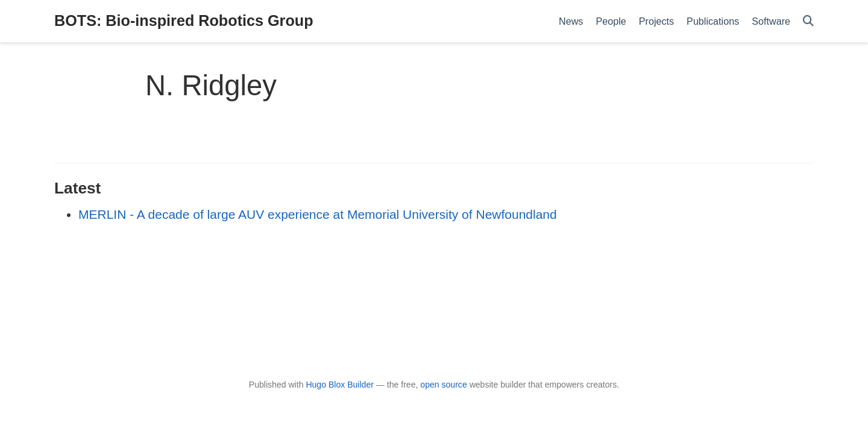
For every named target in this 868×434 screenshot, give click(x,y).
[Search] (808, 21)
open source (443, 385)
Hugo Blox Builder (340, 385)
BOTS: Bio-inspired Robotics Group (184, 20)
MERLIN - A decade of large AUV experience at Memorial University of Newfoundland (318, 214)
